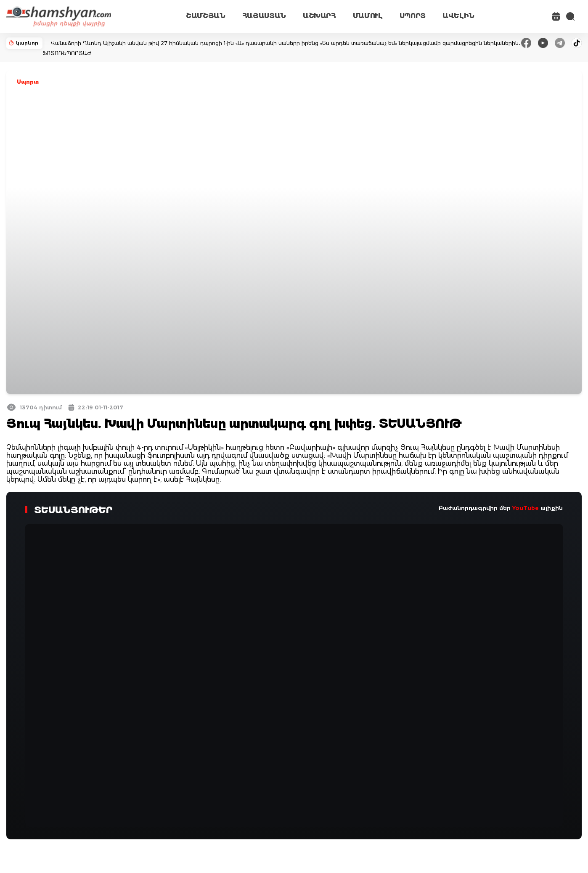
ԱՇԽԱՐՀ (319, 16)
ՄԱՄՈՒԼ (368, 16)
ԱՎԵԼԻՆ (458, 16)
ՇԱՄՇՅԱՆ (206, 16)
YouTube (526, 508)
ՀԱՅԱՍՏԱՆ (264, 16)
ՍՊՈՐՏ (413, 16)
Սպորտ (28, 82)
